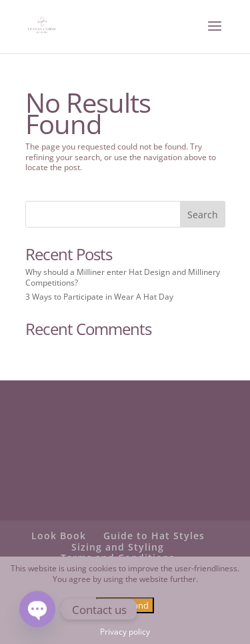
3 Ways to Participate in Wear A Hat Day (99, 297)
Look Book (59, 536)
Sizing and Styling (118, 547)
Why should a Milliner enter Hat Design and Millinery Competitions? (123, 277)
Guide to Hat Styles (154, 536)
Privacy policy (125, 632)
